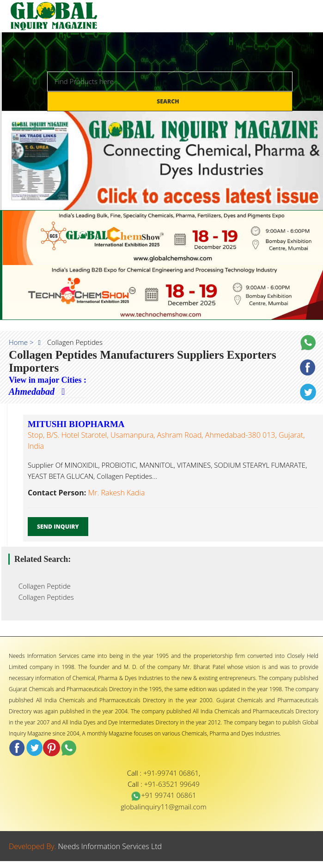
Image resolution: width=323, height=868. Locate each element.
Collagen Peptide (42, 586)
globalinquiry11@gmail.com (163, 807)
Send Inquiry (58, 527)
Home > (21, 342)
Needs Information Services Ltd (110, 846)
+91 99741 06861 (163, 795)
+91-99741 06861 (171, 773)
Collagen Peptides (43, 597)
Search (169, 101)
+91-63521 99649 (172, 784)
